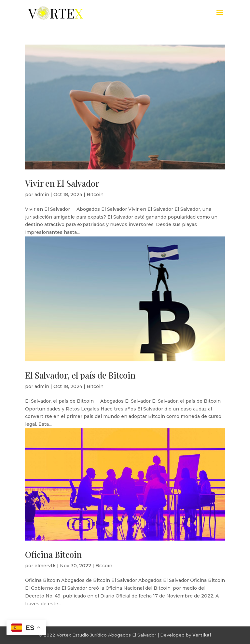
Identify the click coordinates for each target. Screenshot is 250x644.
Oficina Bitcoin (53, 554)
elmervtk (45, 566)
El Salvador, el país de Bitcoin (80, 375)
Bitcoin (95, 195)
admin (42, 195)
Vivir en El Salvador (62, 183)
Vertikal (202, 635)
